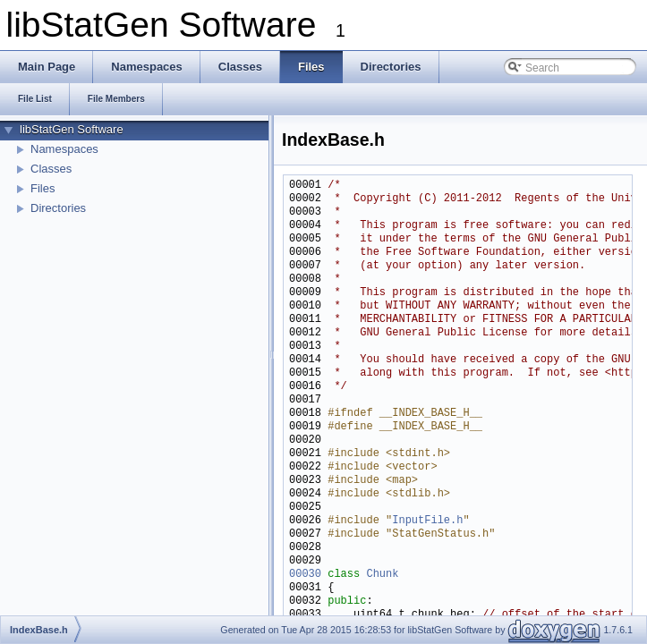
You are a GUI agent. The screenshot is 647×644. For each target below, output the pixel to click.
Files (43, 188)
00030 (305, 575)
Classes (51, 169)
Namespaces (64, 149)
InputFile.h (427, 521)
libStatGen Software (72, 129)
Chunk (382, 575)
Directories (58, 208)
